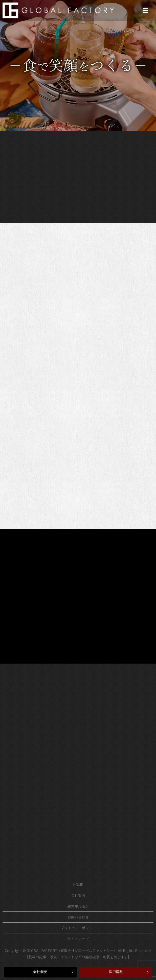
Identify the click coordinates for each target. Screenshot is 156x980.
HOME (78, 885)
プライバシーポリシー (78, 928)
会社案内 (78, 895)
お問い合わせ (78, 917)
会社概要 (40, 972)
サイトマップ (78, 939)
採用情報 (116, 972)
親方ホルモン (78, 906)
